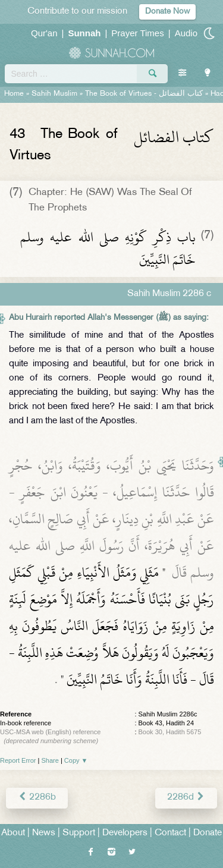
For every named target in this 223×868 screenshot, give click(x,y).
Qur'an (44, 33)
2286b (37, 798)
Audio (186, 33)
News (44, 833)
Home (14, 94)
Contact (170, 833)
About (13, 833)
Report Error (18, 760)
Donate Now (167, 12)
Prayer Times (137, 33)
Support (79, 833)
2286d (186, 798)
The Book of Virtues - (144, 94)
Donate (208, 833)
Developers (125, 833)
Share (50, 760)
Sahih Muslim (54, 94)
